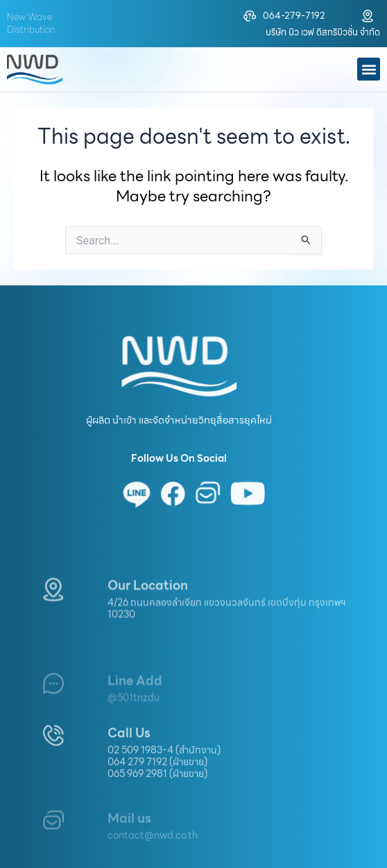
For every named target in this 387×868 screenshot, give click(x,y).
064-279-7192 (294, 16)
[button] (369, 69)
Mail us (129, 832)
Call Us (129, 757)
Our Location (148, 606)
